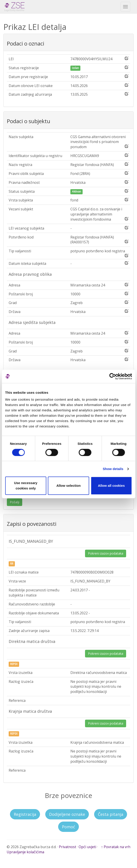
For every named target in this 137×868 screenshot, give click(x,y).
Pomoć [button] (68, 827)
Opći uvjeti (87, 847)
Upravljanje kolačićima (25, 852)
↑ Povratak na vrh (116, 847)
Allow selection (68, 486)
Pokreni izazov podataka (106, 553)
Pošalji (15, 502)
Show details (113, 469)
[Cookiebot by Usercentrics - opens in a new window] (112, 376)
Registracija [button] (25, 814)
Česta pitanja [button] (111, 814)
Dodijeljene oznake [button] (67, 814)
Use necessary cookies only (26, 486)
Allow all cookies (111, 486)
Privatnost (68, 847)
